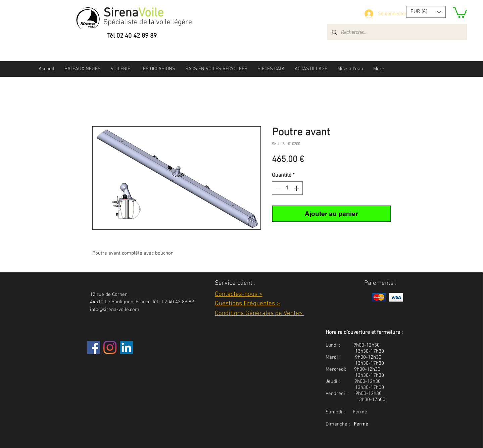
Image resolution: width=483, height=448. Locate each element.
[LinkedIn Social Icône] (126, 347)
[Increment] (297, 188)
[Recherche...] (397, 32)
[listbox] (426, 12)
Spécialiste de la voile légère (148, 22)
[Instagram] (110, 347)
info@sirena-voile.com (115, 310)
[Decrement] (278, 188)
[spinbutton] (287, 188)
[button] (426, 12)
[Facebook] (93, 347)
